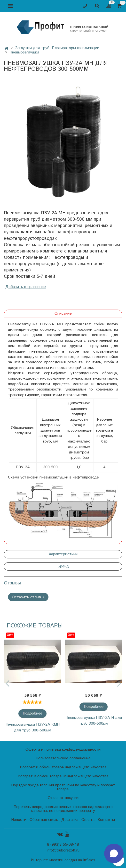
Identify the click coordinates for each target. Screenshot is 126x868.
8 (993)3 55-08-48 (63, 845)
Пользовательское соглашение (63, 758)
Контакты (106, 820)
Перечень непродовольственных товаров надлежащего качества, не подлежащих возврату (63, 809)
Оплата (88, 820)
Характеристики (63, 554)
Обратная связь (44, 820)
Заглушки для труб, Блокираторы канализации (57, 48)
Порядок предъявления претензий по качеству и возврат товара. (63, 787)
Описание (63, 314)
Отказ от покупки (63, 798)
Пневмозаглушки (24, 52)
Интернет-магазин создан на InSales (63, 860)
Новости (19, 820)
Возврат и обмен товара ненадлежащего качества (63, 776)
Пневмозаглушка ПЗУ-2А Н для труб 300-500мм (94, 721)
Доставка (70, 820)
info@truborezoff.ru (63, 850)
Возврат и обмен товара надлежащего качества (63, 767)
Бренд (63, 566)
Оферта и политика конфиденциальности (63, 750)
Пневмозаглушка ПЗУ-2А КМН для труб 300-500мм (33, 727)
